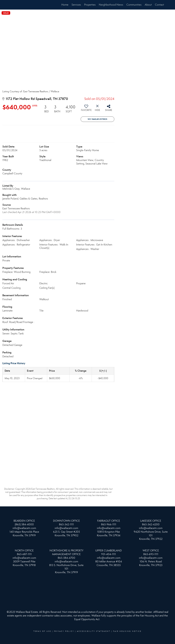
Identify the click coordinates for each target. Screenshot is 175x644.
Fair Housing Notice (127, 631)
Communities (134, 5)
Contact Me (162, 5)
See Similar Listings (97, 119)
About (148, 5)
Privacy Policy (64, 631)
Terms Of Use (42, 631)
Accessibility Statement (94, 631)
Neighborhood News (111, 5)
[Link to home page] (12, 5)
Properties (90, 5)
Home (65, 5)
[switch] (86, 109)
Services (76, 5)
